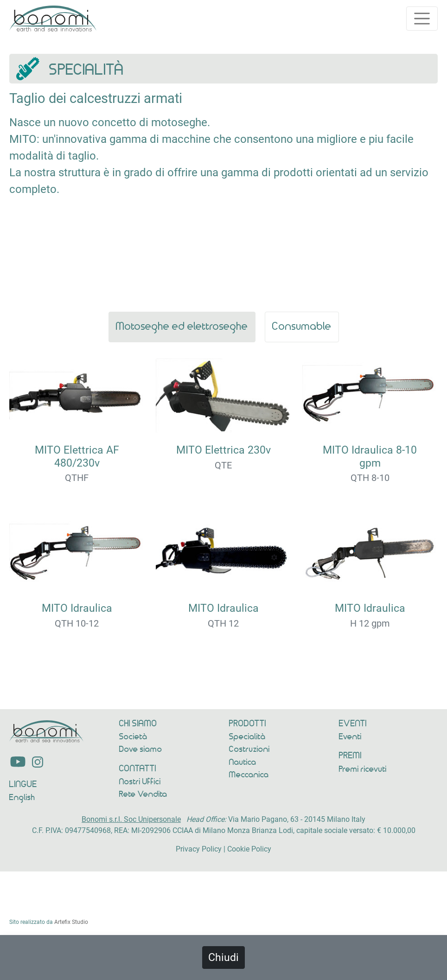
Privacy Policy (199, 849)
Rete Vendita (143, 794)
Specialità (247, 737)
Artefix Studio (71, 922)
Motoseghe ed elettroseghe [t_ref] (182, 327)
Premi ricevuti (363, 769)
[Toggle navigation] (422, 19)
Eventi (351, 737)
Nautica (243, 762)
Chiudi (223, 957)
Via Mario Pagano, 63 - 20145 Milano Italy (297, 819)
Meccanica (249, 775)
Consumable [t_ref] (302, 327)
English (22, 798)
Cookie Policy (249, 849)
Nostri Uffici (140, 782)
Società (133, 737)
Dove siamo (141, 749)
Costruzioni (249, 749)
